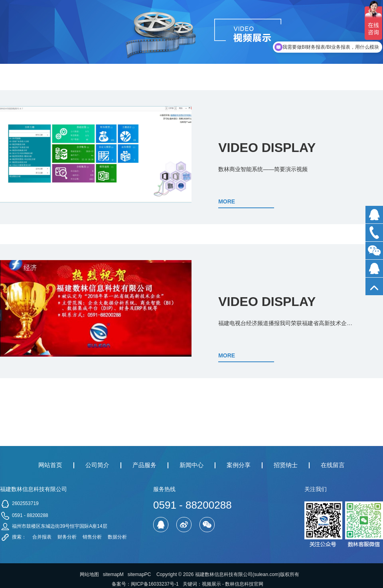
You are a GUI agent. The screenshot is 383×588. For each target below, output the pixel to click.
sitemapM (113, 574)
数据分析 (117, 537)
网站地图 (89, 574)
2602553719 (25, 503)
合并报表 (42, 537)
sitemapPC (139, 574)
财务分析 (67, 537)
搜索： (19, 537)
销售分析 (92, 537)
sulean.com (266, 574)
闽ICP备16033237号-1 (155, 584)
